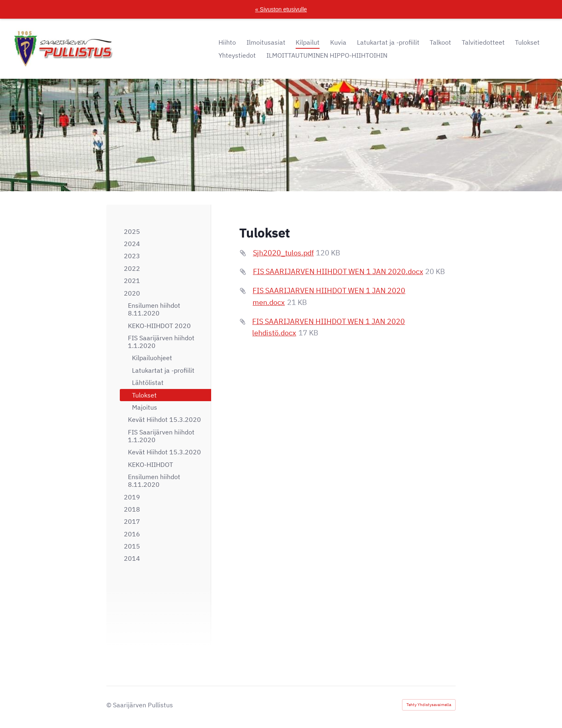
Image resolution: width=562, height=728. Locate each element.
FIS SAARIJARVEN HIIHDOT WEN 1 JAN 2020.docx (338, 271)
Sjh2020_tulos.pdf (283, 253)
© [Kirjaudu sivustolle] (110, 705)
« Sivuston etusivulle (281, 9)
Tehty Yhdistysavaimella (429, 705)
